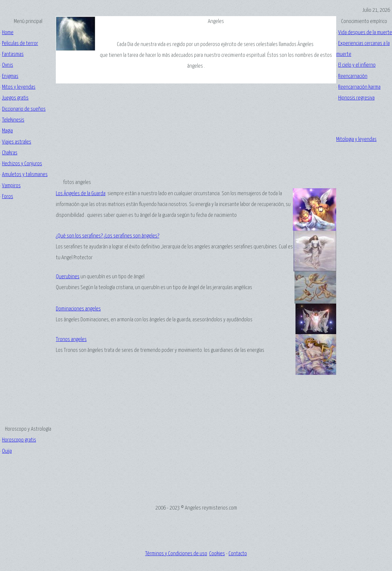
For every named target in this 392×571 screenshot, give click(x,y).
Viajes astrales (17, 142)
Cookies (217, 554)
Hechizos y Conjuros (22, 164)
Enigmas (10, 76)
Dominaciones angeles (78, 309)
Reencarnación (353, 76)
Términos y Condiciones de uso (176, 554)
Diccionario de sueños (24, 109)
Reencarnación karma (359, 87)
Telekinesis (13, 120)
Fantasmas (13, 54)
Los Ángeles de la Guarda (81, 194)
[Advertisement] (28, 302)
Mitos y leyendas (19, 87)
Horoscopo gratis (19, 440)
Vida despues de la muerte (365, 33)
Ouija (7, 451)
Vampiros (11, 186)
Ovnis (8, 65)
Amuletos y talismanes (25, 175)
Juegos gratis (15, 98)
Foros (8, 197)
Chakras (10, 153)
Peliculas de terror (20, 44)
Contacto (238, 554)
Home (8, 33)
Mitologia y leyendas (356, 139)
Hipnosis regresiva (356, 98)
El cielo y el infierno (357, 65)
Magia (7, 131)
